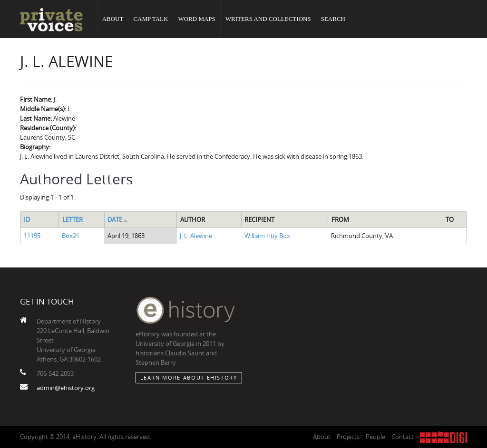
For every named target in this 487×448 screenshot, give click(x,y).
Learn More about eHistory (189, 377)
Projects (348, 437)
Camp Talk (151, 19)
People (375, 437)
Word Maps (196, 19)
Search (333, 19)
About (113, 19)
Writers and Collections (268, 19)
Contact (403, 437)
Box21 (71, 236)
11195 (32, 236)
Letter (73, 219)
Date (118, 219)
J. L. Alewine (196, 236)
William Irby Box (267, 236)
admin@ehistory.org (66, 388)
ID (27, 219)
